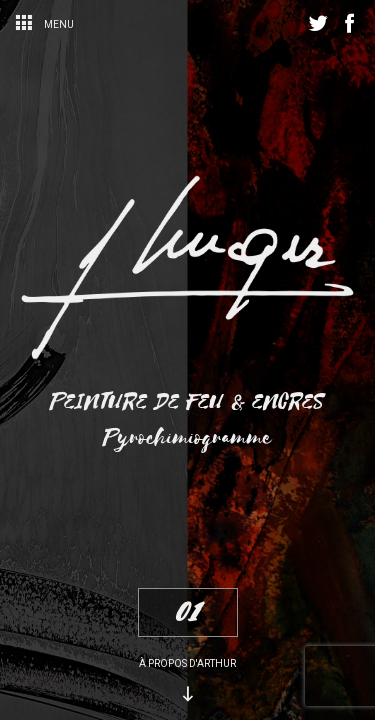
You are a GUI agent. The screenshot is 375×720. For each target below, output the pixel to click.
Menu (44, 24)
